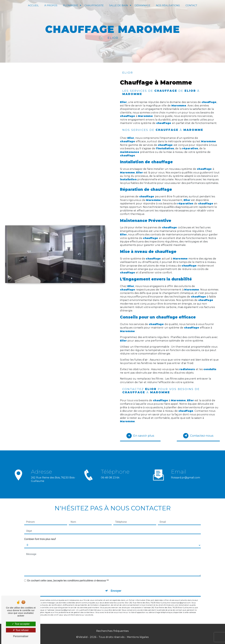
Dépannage (142, 5)
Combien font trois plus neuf (40, 539)
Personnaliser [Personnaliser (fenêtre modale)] (21, 636)
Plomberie (70, 5)
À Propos (51, 5)
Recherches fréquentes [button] (112, 631)
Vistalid (83, 637)
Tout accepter (21, 624)
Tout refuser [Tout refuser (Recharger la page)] (21, 630)
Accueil (33, 5)
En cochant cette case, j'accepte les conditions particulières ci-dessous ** (68, 581)
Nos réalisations (168, 5)
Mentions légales (138, 637)
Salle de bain (119, 5)
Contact (191, 5)
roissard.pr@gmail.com (185, 474)
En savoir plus (140, 436)
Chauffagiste (94, 5)
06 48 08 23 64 (110, 481)
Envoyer (116, 591)
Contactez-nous (198, 436)
